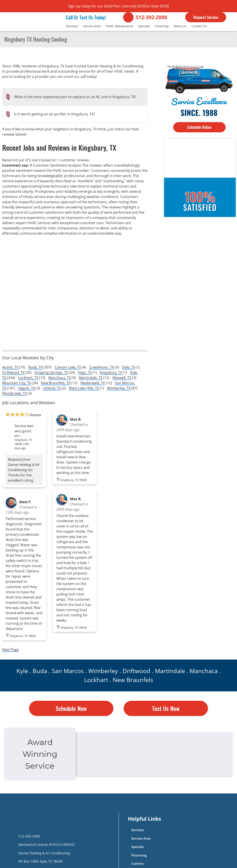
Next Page (10, 650)
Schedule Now (71, 708)
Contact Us (199, 26)
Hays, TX (85, 372)
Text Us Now (166, 708)
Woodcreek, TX (14, 393)
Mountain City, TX (16, 383)
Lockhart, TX (28, 378)
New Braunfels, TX (56, 383)
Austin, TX (10, 367)
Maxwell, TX (122, 378)
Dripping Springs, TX (51, 372)
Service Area (92, 26)
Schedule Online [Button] (199, 127)
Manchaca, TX (60, 378)
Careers (137, 864)
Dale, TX (128, 367)
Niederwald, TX (93, 383)
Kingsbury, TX (111, 372)
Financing (162, 26)
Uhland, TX (52, 388)
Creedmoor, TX (101, 367)
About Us (180, 26)
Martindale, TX (91, 378)
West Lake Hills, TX (84, 388)
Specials (144, 26)
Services (72, 26)
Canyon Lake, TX (68, 367)
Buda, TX (35, 367)
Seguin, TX (27, 388)
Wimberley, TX (119, 388)
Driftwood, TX (13, 372)
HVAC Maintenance (119, 26)
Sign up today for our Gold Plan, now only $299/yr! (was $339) (118, 6)
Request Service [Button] (206, 17)
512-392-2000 (151, 17)
